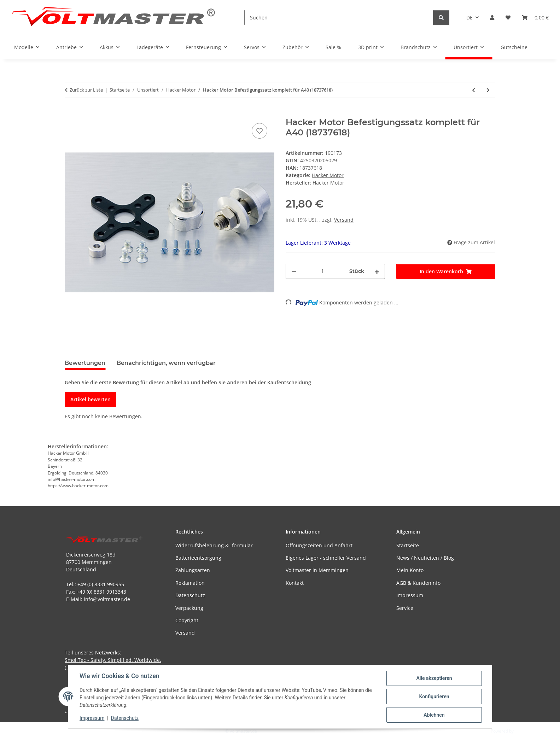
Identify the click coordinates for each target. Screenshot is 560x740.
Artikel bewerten (91, 399)
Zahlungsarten (193, 570)
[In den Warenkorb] (70, 113)
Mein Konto (410, 570)
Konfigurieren (434, 697)
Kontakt (295, 583)
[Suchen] (339, 18)
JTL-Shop (523, 731)
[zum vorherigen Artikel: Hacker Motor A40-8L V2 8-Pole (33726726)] (474, 90)
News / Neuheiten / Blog (425, 558)
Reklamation (190, 583)
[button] (492, 18)
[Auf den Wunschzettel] (259, 131)
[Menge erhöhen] (377, 271)
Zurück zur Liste (86, 90)
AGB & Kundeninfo (418, 583)
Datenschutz (125, 718)
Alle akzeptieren (434, 678)
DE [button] (469, 18)
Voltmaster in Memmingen (317, 570)
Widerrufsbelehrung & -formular (214, 545)
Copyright (187, 620)
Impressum (92, 718)
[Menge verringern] (294, 271)
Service (405, 608)
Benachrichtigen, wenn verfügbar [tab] (166, 363)
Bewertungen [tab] (85, 363)
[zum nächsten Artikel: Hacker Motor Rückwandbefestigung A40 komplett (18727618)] (488, 90)
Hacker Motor (328, 175)
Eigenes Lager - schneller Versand (326, 558)
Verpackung (189, 608)
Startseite (408, 545)
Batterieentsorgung (198, 558)
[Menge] (323, 271)
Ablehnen (434, 715)
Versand (344, 220)
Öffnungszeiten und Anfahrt (319, 545)
